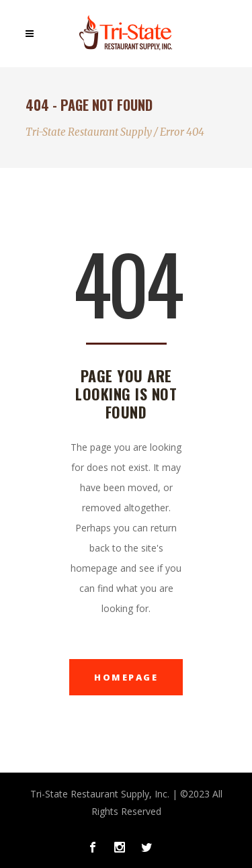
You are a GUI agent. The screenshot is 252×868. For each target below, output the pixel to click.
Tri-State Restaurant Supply (89, 132)
